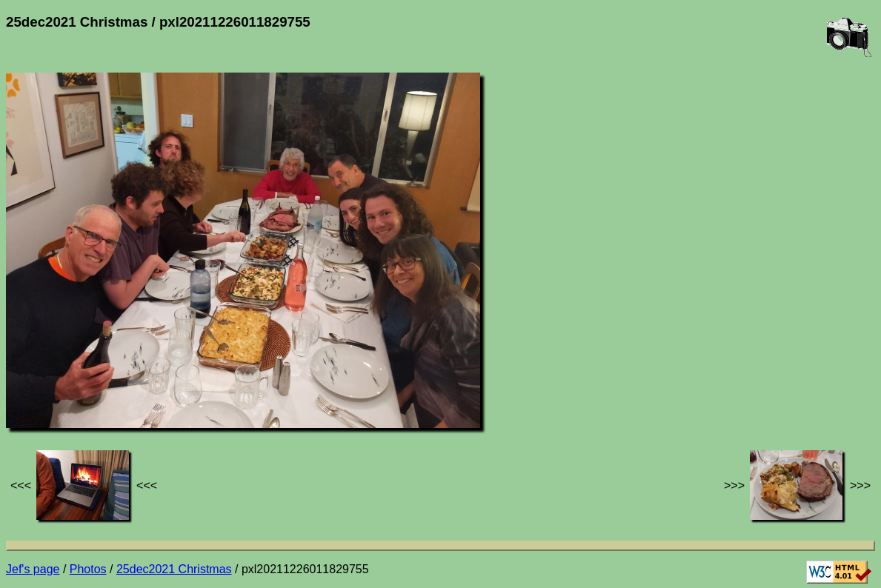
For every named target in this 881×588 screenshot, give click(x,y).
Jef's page (33, 569)
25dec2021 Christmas (174, 569)
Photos (88, 569)
